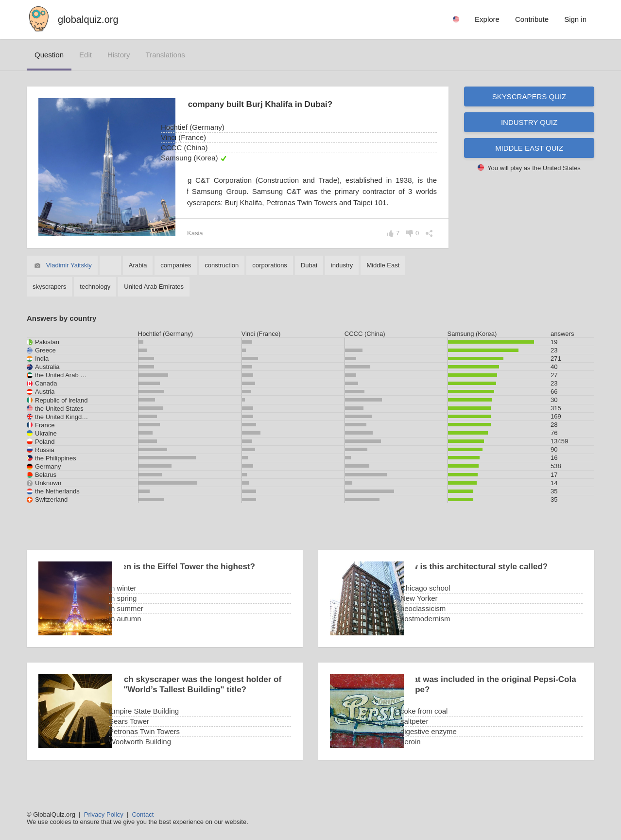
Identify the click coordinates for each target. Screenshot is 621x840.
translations (165, 55)
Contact (143, 814)
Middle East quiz (529, 148)
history (119, 55)
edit (86, 55)
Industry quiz (529, 122)
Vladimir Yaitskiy (69, 276)
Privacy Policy (104, 814)
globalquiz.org (88, 19)
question (49, 55)
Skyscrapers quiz (529, 96)
